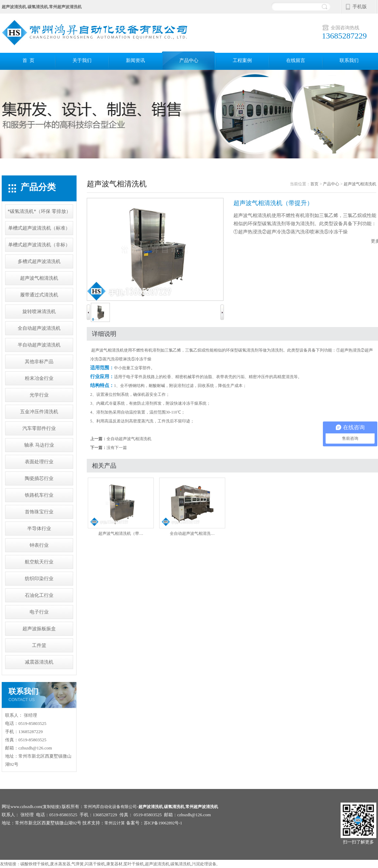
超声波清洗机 (157, 864)
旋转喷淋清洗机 (39, 312)
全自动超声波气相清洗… (192, 507)
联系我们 (349, 60)
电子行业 (39, 612)
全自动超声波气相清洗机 (129, 439)
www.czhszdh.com (26, 807)
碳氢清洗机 (181, 864)
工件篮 (39, 645)
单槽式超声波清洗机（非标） (39, 245)
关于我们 (82, 60)
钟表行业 (39, 545)
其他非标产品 (39, 362)
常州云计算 (115, 823)
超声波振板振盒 (39, 629)
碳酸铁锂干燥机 (35, 864)
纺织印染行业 (39, 579)
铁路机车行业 (39, 495)
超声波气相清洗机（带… (121, 507)
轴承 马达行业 (39, 445)
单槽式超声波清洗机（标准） (39, 228)
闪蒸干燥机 (95, 864)
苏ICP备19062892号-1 (163, 823)
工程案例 (242, 60)
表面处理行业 (39, 462)
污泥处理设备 (204, 864)
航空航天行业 (39, 562)
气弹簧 (78, 864)
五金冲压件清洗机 (39, 412)
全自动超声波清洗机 (39, 328)
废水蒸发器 (60, 864)
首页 (314, 184)
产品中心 (189, 60)
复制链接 (51, 807)
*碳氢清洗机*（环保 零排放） (39, 211)
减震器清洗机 (39, 662)
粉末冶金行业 (39, 378)
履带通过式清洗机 (39, 295)
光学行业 (39, 395)
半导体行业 (39, 529)
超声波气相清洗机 (39, 278)
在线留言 (296, 60)
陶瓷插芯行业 (39, 478)
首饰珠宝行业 (39, 512)
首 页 (28, 60)
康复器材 (114, 864)
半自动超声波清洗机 (39, 345)
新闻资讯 (135, 60)
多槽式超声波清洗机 (39, 261)
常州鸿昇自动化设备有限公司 (110, 807)
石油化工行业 (39, 595)
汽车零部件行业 (39, 428)
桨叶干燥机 (134, 864)
